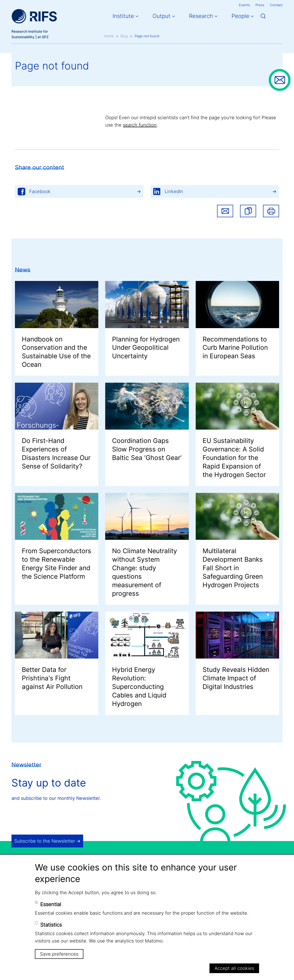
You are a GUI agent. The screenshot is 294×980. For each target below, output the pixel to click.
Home (109, 36)
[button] (248, 211)
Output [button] (161, 16)
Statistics (51, 925)
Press (260, 5)
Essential (51, 904)
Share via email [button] (225, 211)
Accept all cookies (234, 968)
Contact (276, 5)
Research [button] (201, 16)
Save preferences (59, 954)
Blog (124, 36)
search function (140, 125)
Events (244, 5)
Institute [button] (123, 16)
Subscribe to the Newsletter (45, 841)
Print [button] (271, 211)
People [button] (240, 16)
